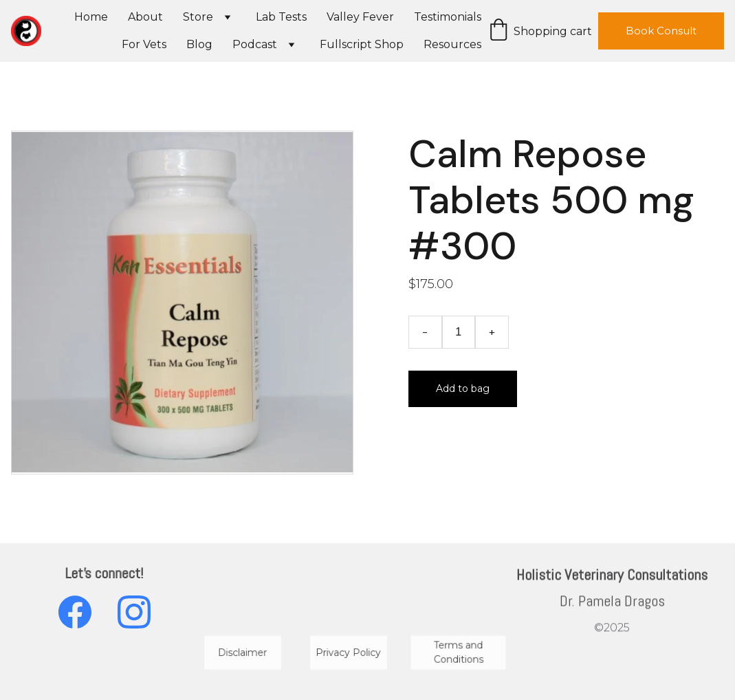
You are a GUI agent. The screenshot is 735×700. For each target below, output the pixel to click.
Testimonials (448, 17)
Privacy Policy (348, 652)
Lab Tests (281, 17)
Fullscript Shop (362, 44)
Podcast (255, 44)
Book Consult (661, 31)
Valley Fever (360, 17)
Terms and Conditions (458, 652)
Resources (452, 44)
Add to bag (463, 389)
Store (198, 17)
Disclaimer (243, 652)
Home (91, 17)
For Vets (144, 44)
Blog (199, 44)
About (145, 17)
